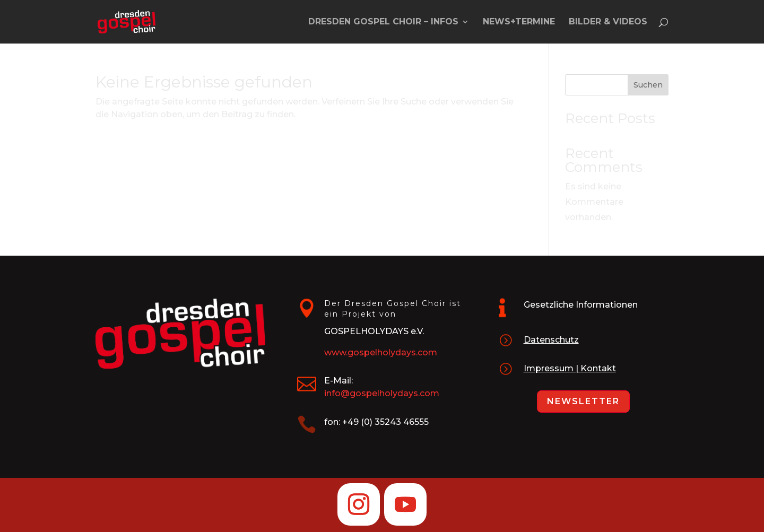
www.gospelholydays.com (381, 352)
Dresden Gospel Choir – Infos (383, 22)
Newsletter (583, 401)
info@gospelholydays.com (382, 393)
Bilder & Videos (608, 22)
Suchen (648, 85)
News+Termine (519, 22)
